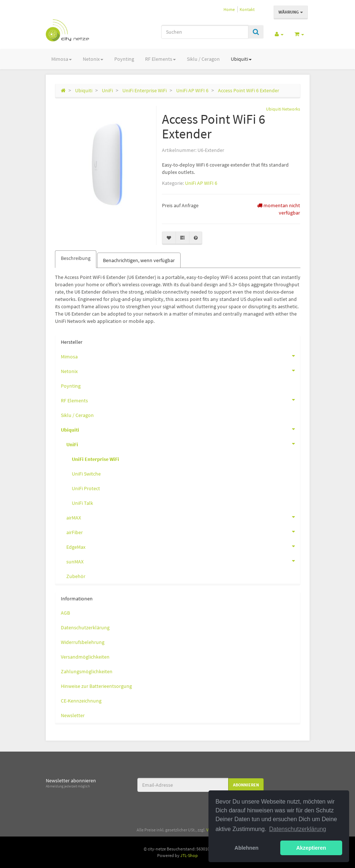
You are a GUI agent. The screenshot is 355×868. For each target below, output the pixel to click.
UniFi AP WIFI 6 (201, 183)
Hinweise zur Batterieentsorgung (96, 686)
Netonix (93, 59)
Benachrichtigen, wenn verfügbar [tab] (139, 260)
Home (229, 9)
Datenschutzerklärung (85, 627)
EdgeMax (183, 546)
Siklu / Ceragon (203, 59)
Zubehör (76, 576)
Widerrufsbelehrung (83, 642)
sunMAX (183, 561)
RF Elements (160, 59)
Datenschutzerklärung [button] (298, 829)
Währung (291, 12)
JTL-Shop (189, 855)
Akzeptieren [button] (311, 848)
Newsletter (73, 715)
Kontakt (247, 9)
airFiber (183, 532)
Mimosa (62, 59)
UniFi (183, 444)
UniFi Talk (82, 503)
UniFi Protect (86, 488)
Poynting (124, 59)
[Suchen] (205, 32)
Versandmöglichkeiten (85, 657)
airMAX (183, 517)
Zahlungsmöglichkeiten (87, 671)
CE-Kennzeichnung (81, 701)
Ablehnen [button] (247, 848)
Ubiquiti (241, 59)
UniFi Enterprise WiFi (95, 459)
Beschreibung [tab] (76, 258)
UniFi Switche (86, 474)
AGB (65, 613)
